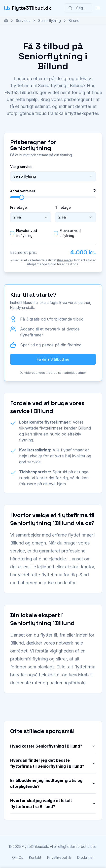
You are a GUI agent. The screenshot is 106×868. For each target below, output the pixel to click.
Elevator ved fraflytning (27, 233)
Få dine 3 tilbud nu (53, 359)
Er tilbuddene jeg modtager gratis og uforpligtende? (53, 783)
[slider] (22, 197)
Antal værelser (23, 191)
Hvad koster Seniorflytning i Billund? (53, 746)
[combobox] (53, 176)
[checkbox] (12, 233)
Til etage (63, 207)
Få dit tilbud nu (53, 854)
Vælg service (21, 167)
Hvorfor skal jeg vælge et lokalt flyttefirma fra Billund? (53, 804)
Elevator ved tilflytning (70, 233)
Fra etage (18, 207)
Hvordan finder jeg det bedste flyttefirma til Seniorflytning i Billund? (53, 763)
